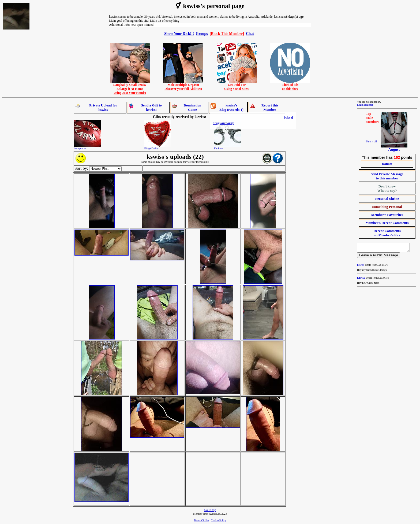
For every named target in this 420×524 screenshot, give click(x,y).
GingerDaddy (151, 148)
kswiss (361, 266)
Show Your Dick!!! (179, 34)
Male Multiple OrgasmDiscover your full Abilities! (183, 85)
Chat (250, 34)
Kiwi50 (361, 279)
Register (368, 105)
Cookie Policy (218, 520)
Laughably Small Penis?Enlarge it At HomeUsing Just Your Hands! (130, 87)
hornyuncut (80, 148)
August (394, 150)
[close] (289, 117)
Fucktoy (218, 148)
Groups (202, 34)
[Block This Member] (227, 34)
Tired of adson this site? (290, 85)
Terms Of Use (201, 520)
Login (360, 105)
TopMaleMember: (372, 118)
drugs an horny (223, 123)
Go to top (210, 510)
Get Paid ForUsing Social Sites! (237, 85)
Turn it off (371, 141)
